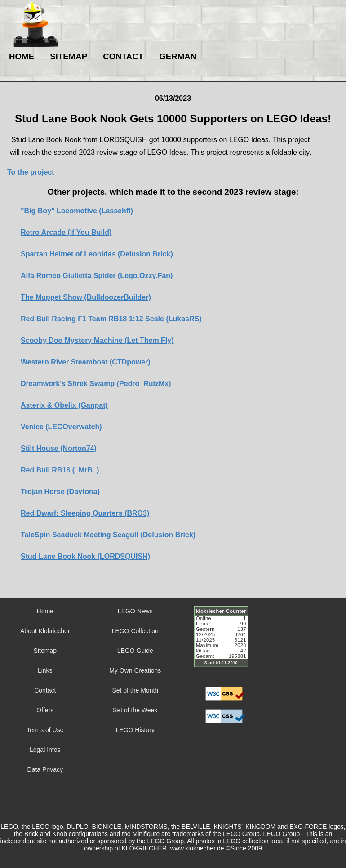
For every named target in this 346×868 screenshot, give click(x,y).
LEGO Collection (135, 631)
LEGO (232, 834)
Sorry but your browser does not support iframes (225, 642)
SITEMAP (69, 56)
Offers (45, 710)
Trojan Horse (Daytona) (60, 492)
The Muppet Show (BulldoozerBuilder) (86, 297)
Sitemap (45, 651)
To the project (31, 172)
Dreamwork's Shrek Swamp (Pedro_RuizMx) (96, 384)
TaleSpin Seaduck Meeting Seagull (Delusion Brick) (108, 535)
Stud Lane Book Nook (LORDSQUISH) (85, 556)
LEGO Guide (135, 651)
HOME (22, 56)
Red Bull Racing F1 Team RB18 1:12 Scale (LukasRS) (111, 319)
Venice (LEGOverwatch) (61, 427)
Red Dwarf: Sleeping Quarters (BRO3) (85, 513)
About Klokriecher (45, 631)
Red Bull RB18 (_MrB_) (60, 470)
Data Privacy (45, 769)
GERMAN (178, 56)
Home (45, 611)
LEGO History (135, 730)
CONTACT (123, 56)
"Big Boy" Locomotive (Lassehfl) (77, 211)
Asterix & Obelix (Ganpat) (64, 405)
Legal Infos (45, 750)
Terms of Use (45, 730)
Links (45, 670)
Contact (45, 690)
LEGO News (135, 611)
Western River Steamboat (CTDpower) (86, 362)
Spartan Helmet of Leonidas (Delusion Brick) (97, 254)
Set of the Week (135, 710)
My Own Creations (135, 670)
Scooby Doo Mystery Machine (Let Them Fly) (97, 340)
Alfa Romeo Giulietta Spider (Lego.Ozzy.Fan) (97, 276)
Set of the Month (135, 690)
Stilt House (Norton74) (59, 448)
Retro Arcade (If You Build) (66, 232)
